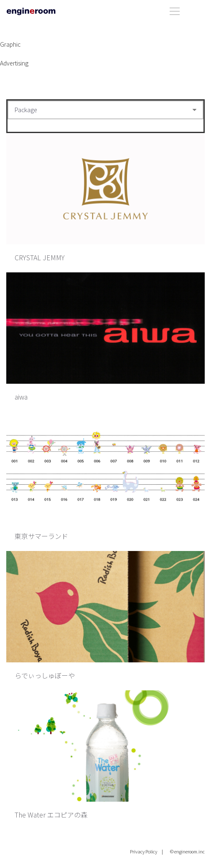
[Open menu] (187, 9)
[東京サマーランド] (105, 467)
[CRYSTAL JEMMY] (105, 189)
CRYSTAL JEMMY (40, 257)
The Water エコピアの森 (51, 815)
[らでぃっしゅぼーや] (105, 607)
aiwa (21, 397)
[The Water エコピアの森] (105, 746)
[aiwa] (105, 328)
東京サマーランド (41, 536)
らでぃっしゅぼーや (45, 675)
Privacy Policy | (146, 851)
